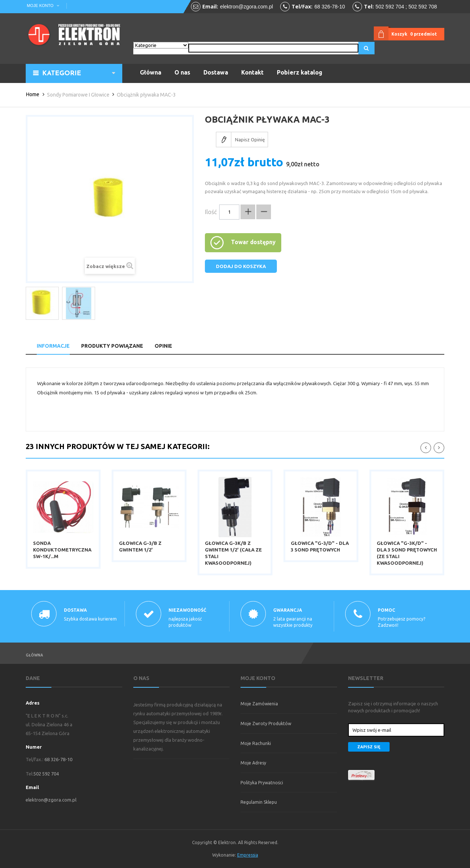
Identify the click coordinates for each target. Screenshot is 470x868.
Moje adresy (253, 763)
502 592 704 (46, 774)
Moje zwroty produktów (266, 724)
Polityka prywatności (262, 783)
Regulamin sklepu (259, 802)
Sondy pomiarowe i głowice (78, 95)
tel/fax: (302, 6)
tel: (369, 6)
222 (439, 448)
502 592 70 (388, 7)
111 (426, 448)
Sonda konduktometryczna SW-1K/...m (62, 550)
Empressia (248, 855)
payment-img (396, 775)
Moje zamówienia (259, 704)
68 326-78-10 (330, 7)
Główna (34, 655)
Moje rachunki (256, 743)
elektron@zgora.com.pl (246, 7)
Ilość (211, 212)
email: (210, 6)
